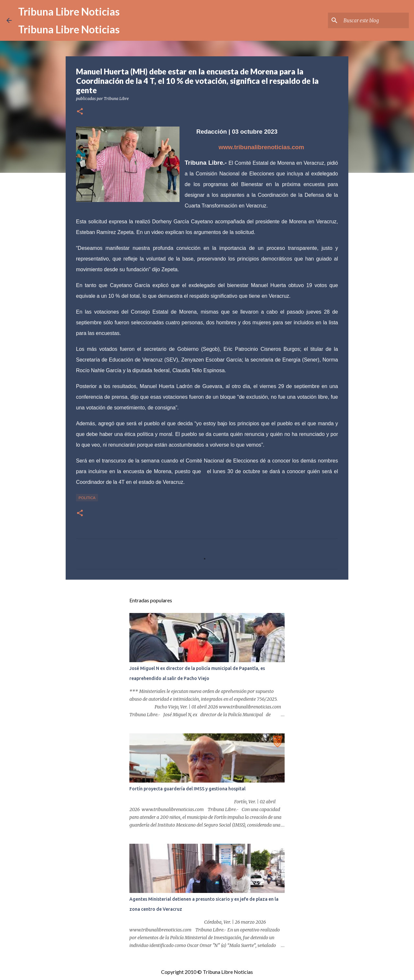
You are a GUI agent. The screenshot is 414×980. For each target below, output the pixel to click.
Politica (87, 498)
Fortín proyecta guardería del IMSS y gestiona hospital (187, 789)
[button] (80, 112)
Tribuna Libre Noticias (69, 11)
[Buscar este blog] (375, 20)
